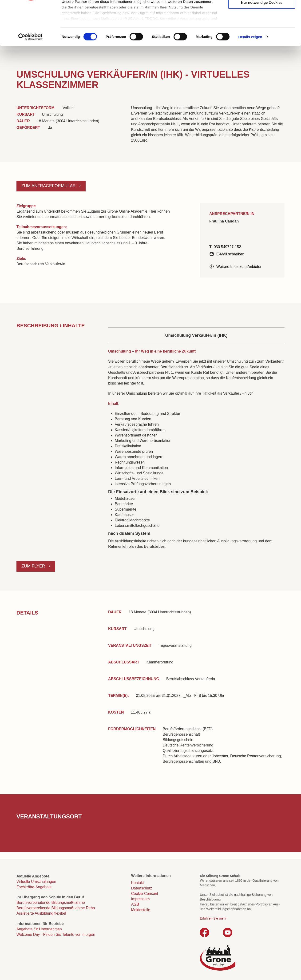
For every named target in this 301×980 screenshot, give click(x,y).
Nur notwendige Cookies (262, 41)
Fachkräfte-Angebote (34, 887)
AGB (135, 904)
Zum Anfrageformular (49, 186)
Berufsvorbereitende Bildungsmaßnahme (51, 903)
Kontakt (138, 883)
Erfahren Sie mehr (213, 918)
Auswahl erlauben (262, 26)
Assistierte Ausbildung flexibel (41, 913)
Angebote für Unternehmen (39, 929)
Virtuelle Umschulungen (36, 882)
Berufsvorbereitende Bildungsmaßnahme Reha (56, 908)
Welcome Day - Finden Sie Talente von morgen (56, 934)
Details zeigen (250, 75)
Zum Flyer (34, 566)
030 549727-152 (228, 247)
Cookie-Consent (145, 894)
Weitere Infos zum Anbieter (239, 267)
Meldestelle (141, 910)
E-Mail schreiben (230, 254)
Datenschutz (142, 888)
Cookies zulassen (262, 12)
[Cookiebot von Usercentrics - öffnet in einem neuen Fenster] (30, 75)
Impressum (141, 899)
